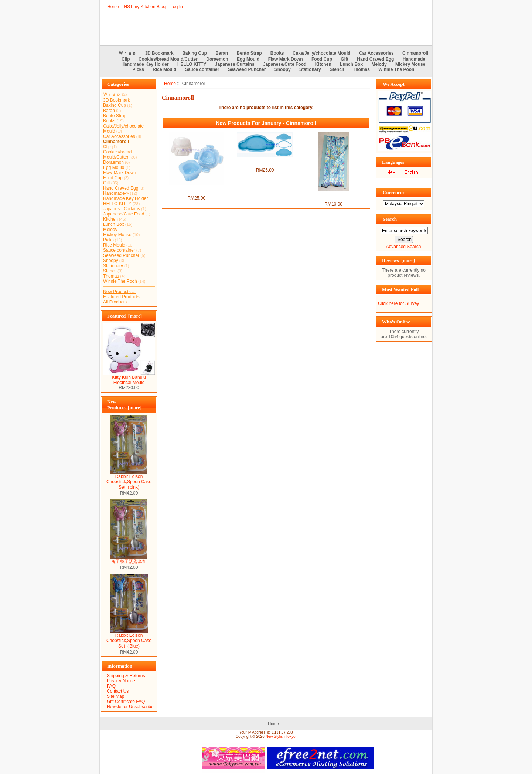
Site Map (115, 696)
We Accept (394, 84)
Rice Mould (164, 69)
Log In (176, 7)
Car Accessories (376, 53)
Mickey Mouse (410, 64)
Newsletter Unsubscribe (130, 707)
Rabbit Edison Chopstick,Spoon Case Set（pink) (129, 480)
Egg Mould (248, 59)
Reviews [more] (398, 260)
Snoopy (283, 69)
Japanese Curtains (235, 64)
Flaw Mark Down (286, 59)
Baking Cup (195, 53)
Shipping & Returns (126, 676)
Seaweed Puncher (247, 69)
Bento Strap (249, 53)
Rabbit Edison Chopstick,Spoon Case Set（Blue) (129, 639)
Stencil (337, 69)
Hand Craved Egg (375, 59)
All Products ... (117, 302)
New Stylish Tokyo (281, 736)
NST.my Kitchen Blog (145, 7)
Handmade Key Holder (145, 64)
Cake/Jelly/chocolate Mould (322, 53)
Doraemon (217, 59)
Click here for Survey (398, 303)
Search (390, 219)
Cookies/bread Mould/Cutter (168, 59)
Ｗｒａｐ (127, 53)
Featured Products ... (124, 297)
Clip (126, 59)
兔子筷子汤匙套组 (129, 559)
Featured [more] (125, 316)
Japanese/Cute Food (285, 64)
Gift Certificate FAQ (126, 702)
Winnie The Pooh (396, 69)
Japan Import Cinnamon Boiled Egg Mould (196, 190)
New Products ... (119, 292)
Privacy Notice (121, 681)
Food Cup (322, 59)
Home (113, 7)
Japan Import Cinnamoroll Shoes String (333, 196)
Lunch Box (351, 64)
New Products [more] (124, 405)
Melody (379, 64)
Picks (138, 69)
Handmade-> (116, 193)
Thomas (361, 69)
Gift (345, 59)
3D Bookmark (159, 53)
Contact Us (118, 691)
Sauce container (202, 69)
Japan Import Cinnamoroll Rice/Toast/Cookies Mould (265, 162)
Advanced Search (404, 247)
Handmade (414, 59)
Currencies (394, 192)
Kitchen (323, 64)
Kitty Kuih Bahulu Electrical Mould (129, 378)
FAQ (111, 686)
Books (277, 53)
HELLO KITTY (192, 64)
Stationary (310, 69)
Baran (222, 53)
